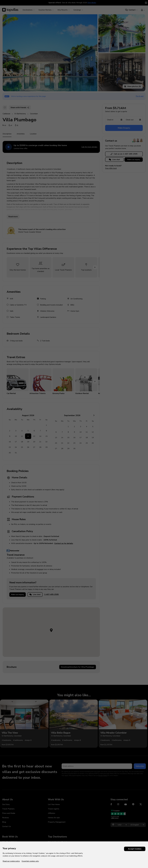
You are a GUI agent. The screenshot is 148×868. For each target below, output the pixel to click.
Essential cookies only (30, 861)
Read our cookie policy (11, 861)
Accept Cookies (135, 849)
